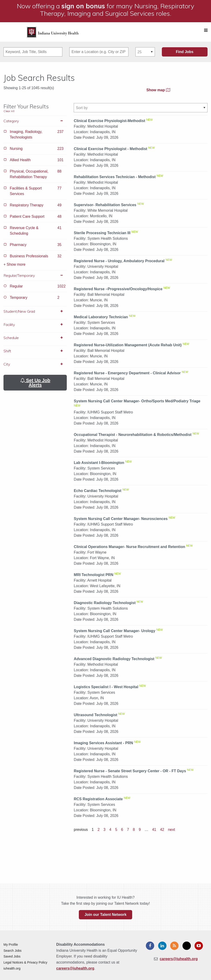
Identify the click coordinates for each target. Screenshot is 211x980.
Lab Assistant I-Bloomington (99, 463)
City (35, 364)
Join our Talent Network (105, 915)
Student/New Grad (35, 311)
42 (162, 830)
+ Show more (14, 264)
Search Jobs (13, 951)
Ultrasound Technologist (95, 715)
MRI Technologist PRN (93, 575)
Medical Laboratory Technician (101, 317)
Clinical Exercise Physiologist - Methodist (110, 149)
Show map (158, 90)
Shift (35, 351)
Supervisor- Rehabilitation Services (105, 205)
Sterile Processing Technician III (102, 233)
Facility (35, 325)
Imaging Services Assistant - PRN (103, 743)
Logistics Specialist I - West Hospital (106, 687)
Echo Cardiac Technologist (98, 491)
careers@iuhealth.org (75, 968)
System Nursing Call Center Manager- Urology (114, 631)
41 (154, 830)
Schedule (35, 338)
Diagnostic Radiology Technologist (105, 603)
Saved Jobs (12, 956)
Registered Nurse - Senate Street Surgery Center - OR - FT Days (130, 771)
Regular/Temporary (35, 275)
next (171, 830)
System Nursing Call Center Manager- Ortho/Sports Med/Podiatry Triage (137, 401)
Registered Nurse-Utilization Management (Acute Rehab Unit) (128, 345)
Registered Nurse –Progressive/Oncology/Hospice (118, 289)
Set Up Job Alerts (35, 383)
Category (35, 121)
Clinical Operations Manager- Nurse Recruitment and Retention (129, 547)
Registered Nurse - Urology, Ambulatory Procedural (119, 261)
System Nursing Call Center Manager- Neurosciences (121, 519)
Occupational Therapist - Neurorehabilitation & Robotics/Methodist (133, 435)
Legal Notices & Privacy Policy (25, 962)
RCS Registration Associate (98, 799)
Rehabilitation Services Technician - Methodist (115, 177)
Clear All (9, 111)
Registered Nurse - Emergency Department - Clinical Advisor (127, 373)
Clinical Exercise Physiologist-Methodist (109, 121)
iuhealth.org (12, 968)
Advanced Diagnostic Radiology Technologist (114, 659)
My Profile (11, 945)
